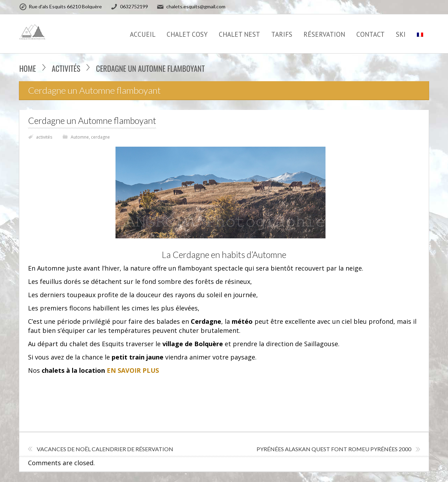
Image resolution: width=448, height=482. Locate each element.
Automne (80, 137)
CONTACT (370, 34)
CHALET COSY (187, 34)
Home (28, 68)
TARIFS (282, 34)
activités (66, 68)
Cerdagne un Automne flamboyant (92, 121)
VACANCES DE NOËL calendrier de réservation (105, 449)
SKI (401, 34)
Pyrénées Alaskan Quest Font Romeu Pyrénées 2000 (334, 449)
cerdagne (100, 137)
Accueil (143, 34)
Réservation (324, 34)
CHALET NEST (239, 34)
